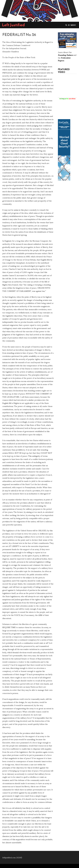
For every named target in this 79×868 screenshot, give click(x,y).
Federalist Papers (64, 59)
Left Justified (13, 25)
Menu (72, 25)
